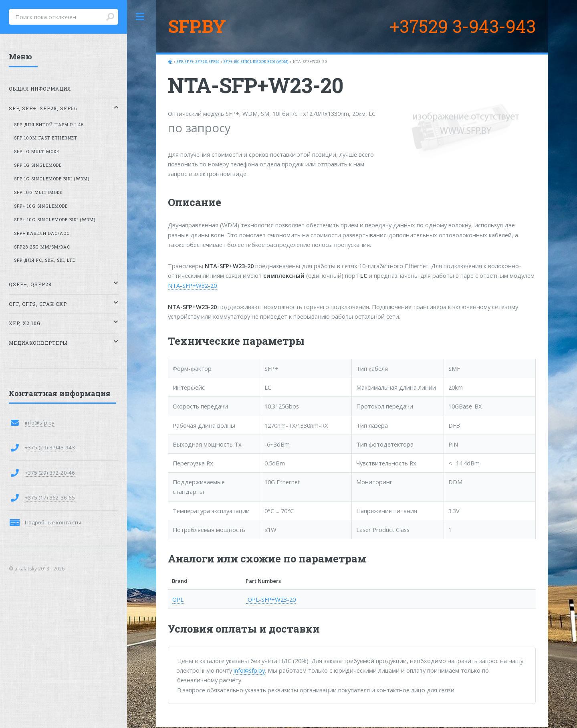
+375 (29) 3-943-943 (50, 447)
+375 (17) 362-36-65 (50, 497)
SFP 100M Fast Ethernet (46, 138)
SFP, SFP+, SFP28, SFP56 (198, 62)
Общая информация (40, 89)
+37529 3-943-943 (463, 26)
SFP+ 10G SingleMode (41, 206)
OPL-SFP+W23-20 (271, 599)
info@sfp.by (249, 670)
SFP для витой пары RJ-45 (49, 125)
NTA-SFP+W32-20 (192, 285)
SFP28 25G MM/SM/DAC (42, 247)
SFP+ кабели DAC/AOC (42, 233)
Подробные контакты (53, 522)
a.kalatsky (26, 568)
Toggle (140, 17)
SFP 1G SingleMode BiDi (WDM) (52, 179)
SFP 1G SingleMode (38, 165)
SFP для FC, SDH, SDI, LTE (45, 260)
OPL (178, 599)
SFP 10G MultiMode (38, 192)
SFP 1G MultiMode (37, 152)
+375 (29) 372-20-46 (50, 473)
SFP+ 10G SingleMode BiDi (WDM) (256, 62)
